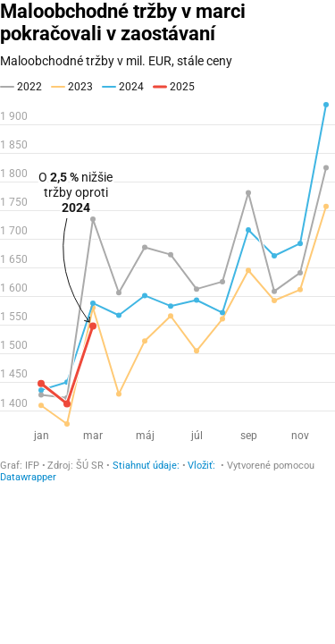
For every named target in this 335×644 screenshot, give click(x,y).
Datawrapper (28, 477)
